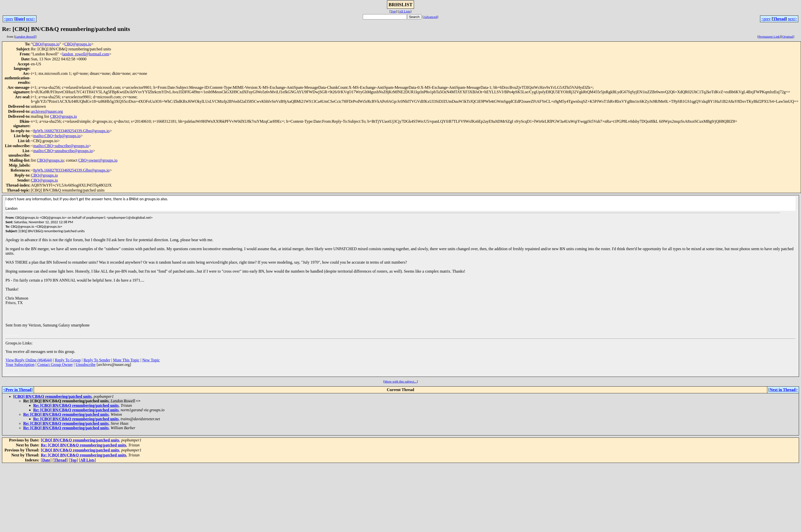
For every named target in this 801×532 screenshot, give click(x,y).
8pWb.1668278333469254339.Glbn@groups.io (71, 131)
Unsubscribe (86, 365)
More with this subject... (400, 381)
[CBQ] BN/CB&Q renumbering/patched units (52, 396)
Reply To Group (68, 360)
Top (393, 11)
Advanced (430, 17)
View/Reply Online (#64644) (29, 360)
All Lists (404, 11)
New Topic (151, 360)
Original (788, 37)
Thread (779, 19)
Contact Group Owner (55, 365)
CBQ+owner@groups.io (98, 160)
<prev (9, 19)
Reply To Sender (97, 360)
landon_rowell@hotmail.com (86, 54)
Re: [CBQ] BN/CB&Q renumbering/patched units (76, 405)
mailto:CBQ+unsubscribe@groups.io (63, 151)
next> (31, 19)
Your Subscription (20, 365)
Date (20, 19)
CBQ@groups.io (46, 44)
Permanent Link (769, 37)
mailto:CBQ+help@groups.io (57, 136)
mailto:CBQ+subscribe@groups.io (61, 146)
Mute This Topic (126, 360)
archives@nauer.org (47, 111)
